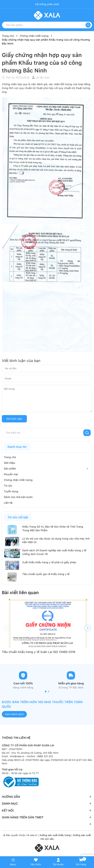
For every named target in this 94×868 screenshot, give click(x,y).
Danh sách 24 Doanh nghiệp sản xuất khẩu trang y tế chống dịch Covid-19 (54, 552)
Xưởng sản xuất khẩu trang (55, 835)
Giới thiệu (9, 463)
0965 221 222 (45, 756)
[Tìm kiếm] (88, 25)
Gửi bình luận (14, 419)
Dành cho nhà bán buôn (18, 497)
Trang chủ (10, 457)
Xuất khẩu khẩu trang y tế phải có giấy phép (49, 562)
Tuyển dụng (11, 491)
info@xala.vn (17, 756)
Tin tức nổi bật (18, 517)
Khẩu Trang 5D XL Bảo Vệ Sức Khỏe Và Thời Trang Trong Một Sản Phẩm (53, 528)
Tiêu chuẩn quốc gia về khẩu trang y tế (46, 574)
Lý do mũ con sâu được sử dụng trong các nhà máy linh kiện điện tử (56, 540)
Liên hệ (8, 503)
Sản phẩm (10, 469)
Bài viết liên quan (20, 593)
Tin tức (8, 486)
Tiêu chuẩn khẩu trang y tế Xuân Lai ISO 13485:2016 (39, 652)
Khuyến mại (11, 474)
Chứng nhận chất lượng (18, 480)
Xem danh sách (14, 714)
